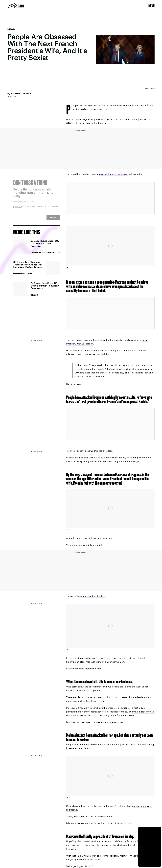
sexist (95, 109)
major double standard (93, 596)
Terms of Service (52, 208)
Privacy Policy (18, 209)
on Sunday (127, 836)
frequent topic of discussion (113, 174)
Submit (53, 219)
